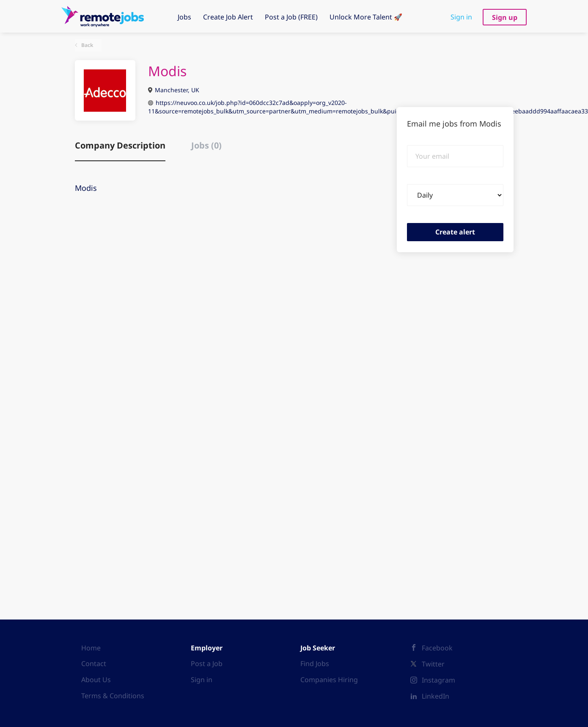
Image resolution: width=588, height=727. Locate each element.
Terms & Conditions (113, 696)
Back (87, 45)
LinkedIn (436, 696)
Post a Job (207, 664)
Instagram (438, 680)
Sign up (505, 17)
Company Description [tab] (120, 145)
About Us (96, 680)
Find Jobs (315, 664)
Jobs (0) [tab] (206, 145)
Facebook (437, 648)
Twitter (433, 664)
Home (91, 648)
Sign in (461, 17)
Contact (94, 664)
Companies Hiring (329, 680)
